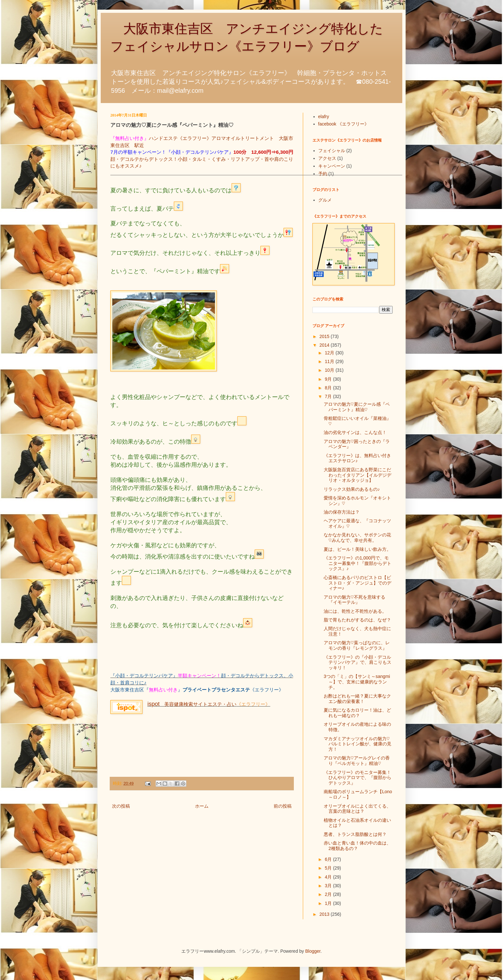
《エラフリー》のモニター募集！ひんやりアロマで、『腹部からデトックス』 (358, 778)
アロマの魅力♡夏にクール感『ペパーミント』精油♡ (357, 407)
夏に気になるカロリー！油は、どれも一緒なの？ (357, 713)
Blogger (313, 951)
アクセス (327, 158)
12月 (330, 353)
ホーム (202, 806)
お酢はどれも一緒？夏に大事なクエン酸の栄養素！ (357, 699)
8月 (329, 388)
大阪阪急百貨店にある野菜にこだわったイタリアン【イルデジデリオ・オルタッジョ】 (358, 475)
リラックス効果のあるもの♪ (352, 489)
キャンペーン (332, 166)
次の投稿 (121, 806)
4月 (329, 877)
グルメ (325, 200)
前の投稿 (283, 806)
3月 (329, 886)
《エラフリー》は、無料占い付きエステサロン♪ (357, 458)
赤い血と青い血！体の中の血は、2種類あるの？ (357, 846)
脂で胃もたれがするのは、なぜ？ (357, 620)
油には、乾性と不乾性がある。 (355, 611)
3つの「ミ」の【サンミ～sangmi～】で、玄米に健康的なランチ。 (357, 682)
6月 (329, 859)
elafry (324, 117)
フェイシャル (332, 151)
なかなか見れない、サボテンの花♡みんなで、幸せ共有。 (357, 538)
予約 (323, 174)
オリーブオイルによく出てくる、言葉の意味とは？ (357, 809)
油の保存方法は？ (342, 512)
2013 (325, 914)
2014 (325, 345)
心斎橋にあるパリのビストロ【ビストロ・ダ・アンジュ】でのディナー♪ (358, 583)
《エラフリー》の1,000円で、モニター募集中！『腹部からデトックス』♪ (358, 563)
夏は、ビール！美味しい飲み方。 (357, 549)
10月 (330, 370)
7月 (329, 396)
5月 (329, 868)
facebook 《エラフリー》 (344, 124)
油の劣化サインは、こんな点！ (355, 432)
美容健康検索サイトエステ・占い (192, 704)
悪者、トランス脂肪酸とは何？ (355, 834)
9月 (329, 379)
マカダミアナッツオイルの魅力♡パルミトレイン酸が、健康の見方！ (358, 744)
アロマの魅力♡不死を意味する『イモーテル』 (354, 600)
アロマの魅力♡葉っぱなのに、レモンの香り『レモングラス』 (357, 645)
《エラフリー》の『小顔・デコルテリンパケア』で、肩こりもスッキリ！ (358, 663)
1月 (329, 903)
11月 (330, 361)
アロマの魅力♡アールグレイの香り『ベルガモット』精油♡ (357, 761)
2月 (329, 894)
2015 (325, 336)
